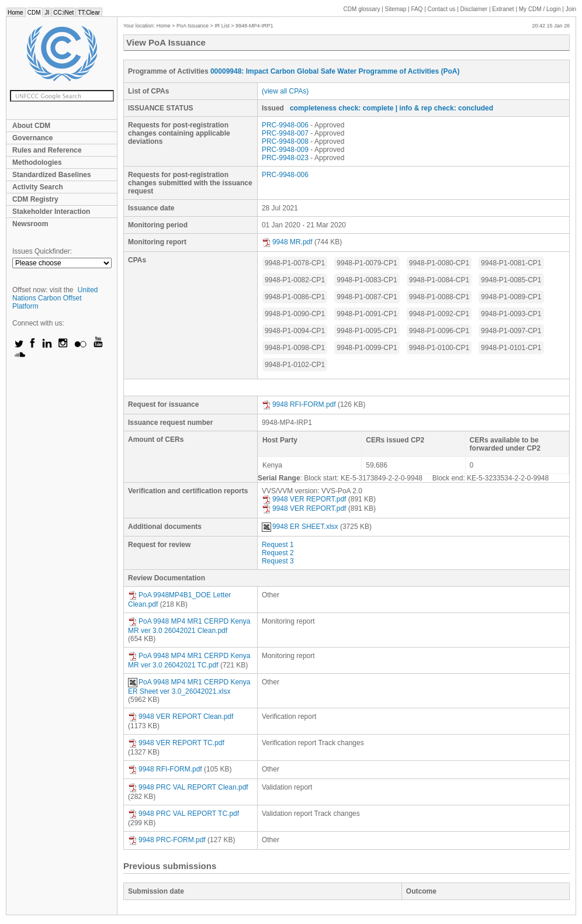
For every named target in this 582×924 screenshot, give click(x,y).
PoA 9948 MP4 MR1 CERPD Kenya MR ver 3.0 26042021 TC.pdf (189, 660)
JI (47, 13)
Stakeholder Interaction (51, 212)
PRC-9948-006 (285, 125)
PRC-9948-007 (285, 133)
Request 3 (278, 561)
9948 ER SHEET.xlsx (300, 527)
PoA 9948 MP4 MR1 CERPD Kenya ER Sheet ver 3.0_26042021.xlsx (189, 687)
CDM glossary (362, 9)
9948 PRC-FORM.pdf (167, 840)
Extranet (503, 9)
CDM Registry (35, 199)
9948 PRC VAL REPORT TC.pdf (183, 814)
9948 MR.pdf (287, 242)
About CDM (31, 126)
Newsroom (30, 224)
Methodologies (37, 162)
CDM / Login (541, 9)
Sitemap (396, 9)
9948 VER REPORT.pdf (304, 499)
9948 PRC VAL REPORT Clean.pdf (188, 787)
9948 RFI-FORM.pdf (299, 404)
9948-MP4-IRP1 (254, 26)
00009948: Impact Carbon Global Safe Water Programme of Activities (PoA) (335, 71)
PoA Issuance (193, 26)
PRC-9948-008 (285, 141)
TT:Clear (89, 13)
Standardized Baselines (52, 175)
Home (15, 13)
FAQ (417, 9)
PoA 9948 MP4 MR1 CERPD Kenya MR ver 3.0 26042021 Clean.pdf (189, 626)
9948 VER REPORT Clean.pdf (181, 717)
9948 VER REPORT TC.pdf (176, 743)
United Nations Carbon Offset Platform (55, 298)
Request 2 (278, 553)
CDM (34, 13)
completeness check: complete (342, 108)
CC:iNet (63, 13)
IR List (222, 26)
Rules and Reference (47, 150)
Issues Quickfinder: (42, 251)
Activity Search (38, 187)
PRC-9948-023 (285, 158)
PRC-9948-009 (285, 150)
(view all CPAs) (285, 91)
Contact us (442, 9)
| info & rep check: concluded (444, 108)
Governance (32, 138)
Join (571, 9)
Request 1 (278, 545)
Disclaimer (474, 9)
